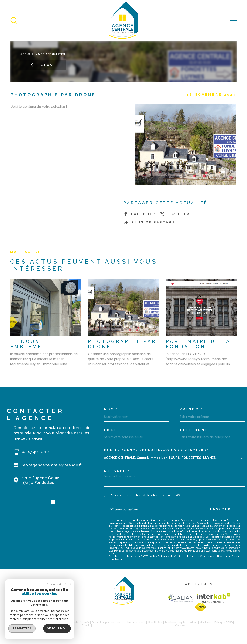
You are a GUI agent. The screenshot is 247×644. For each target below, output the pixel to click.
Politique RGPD (224, 623)
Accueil (27, 54)
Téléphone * (196, 430)
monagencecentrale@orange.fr (52, 465)
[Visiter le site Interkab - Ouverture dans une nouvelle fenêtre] (214, 598)
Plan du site (155, 623)
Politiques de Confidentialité (174, 556)
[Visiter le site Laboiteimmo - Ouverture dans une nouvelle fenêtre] (25, 624)
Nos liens (206, 623)
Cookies (180, 626)
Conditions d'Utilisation (214, 556)
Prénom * (191, 409)
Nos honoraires (137, 623)
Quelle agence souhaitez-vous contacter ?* (156, 450)
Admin (193, 623)
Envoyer (221, 509)
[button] (46, 502)
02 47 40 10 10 (35, 452)
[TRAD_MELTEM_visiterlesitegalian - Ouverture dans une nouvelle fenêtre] (181, 598)
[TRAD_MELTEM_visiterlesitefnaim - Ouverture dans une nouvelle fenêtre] (201, 607)
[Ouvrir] (14, 21)
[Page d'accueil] (124, 21)
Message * (117, 471)
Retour (43, 65)
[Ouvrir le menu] (233, 21)
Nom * (111, 409)
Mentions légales (176, 623)
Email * (113, 430)
